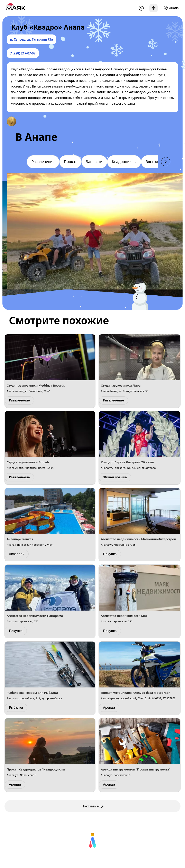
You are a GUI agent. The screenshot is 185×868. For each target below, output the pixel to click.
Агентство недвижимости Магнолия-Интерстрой (138, 539)
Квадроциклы (124, 162)
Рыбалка (16, 707)
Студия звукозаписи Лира (121, 385)
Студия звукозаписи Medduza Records (36, 385)
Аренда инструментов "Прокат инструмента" (136, 769)
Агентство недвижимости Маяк (125, 616)
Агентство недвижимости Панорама (35, 616)
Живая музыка (115, 477)
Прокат (70, 162)
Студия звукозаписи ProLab (28, 462)
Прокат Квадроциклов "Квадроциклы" (36, 769)
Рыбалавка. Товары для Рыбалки (32, 693)
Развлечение (43, 162)
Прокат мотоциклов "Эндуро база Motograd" (135, 693)
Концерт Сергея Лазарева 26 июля (127, 462)
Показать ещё (92, 806)
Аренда (109, 707)
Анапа (174, 8)
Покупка (110, 554)
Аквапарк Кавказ (20, 539)
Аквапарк (17, 554)
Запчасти (94, 162)
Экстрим (153, 162)
